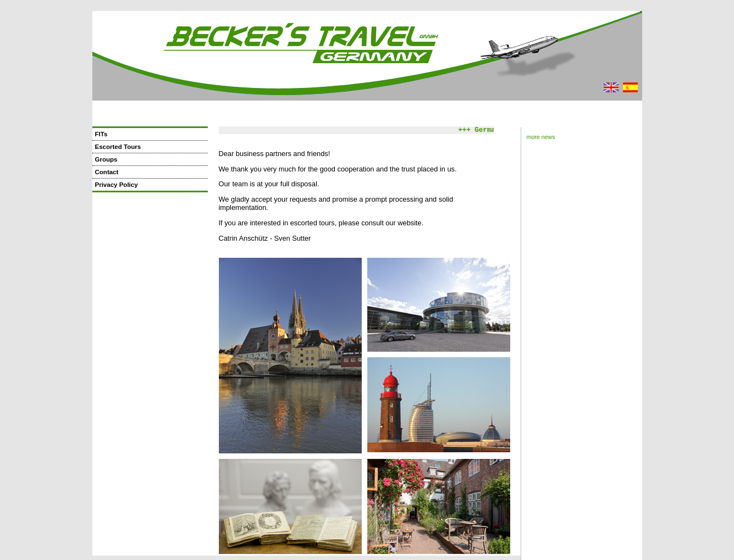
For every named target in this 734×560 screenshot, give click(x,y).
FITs (101, 134)
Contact (107, 172)
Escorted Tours (118, 147)
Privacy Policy (117, 185)
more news (541, 137)
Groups (106, 159)
